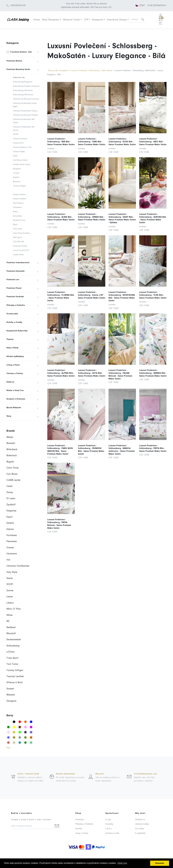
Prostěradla (12, 314)
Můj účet (100, 774)
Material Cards (71, 20)
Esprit (15, 156)
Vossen (10, 689)
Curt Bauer (12, 474)
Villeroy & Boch (15, 683)
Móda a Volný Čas (15, 391)
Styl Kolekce (18, 203)
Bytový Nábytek (14, 408)
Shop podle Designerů (58, 71)
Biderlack (12, 456)
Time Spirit (18, 229)
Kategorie (98, 20)
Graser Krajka (19, 152)
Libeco (10, 603)
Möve (10, 615)
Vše (8, 748)
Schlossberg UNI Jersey (23, 95)
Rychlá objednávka (66, 774)
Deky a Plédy (12, 348)
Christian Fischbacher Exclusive (26, 99)
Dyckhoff (11, 505)
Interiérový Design (117, 20)
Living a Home (13, 365)
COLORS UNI (18, 242)
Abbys (10, 437)
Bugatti (16, 177)
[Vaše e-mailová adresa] (32, 826)
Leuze (10, 597)
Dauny (10, 492)
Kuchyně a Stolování (16, 399)
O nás (108, 820)
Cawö (10, 486)
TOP (86, 20)
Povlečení (80, 820)
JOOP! (16, 134)
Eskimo (10, 529)
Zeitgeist (11, 701)
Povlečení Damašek (15, 271)
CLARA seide (13, 480)
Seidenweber (14, 640)
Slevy (9, 416)
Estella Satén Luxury (22, 165)
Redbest (11, 627)
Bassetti (17, 182)
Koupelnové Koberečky (17, 331)
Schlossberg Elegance (23, 82)
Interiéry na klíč (112, 833)
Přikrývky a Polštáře (16, 305)
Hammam (12, 554)
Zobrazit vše (19, 78)
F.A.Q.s (108, 829)
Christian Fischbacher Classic (25, 111)
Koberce (10, 382)
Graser (10, 548)
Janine (10, 591)
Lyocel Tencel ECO (21, 250)
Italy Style (12, 572)
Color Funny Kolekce (22, 233)
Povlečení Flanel (14, 288)
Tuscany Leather (15, 676)
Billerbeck (12, 450)
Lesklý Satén (18, 255)
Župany (10, 339)
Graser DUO (18, 143)
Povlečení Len (13, 280)
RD (8, 621)
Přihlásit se (140, 820)
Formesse (12, 535)
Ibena (10, 578)
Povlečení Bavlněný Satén (18, 69)
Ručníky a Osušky (14, 322)
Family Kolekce (19, 195)
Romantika (18, 216)
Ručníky (79, 829)
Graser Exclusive (20, 139)
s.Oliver (16, 173)
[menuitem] (23, 52)
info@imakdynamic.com (145, 774)
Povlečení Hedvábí (15, 297)
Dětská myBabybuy (15, 357)
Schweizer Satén (20, 246)
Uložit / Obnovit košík (28, 774)
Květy (15, 212)
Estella (10, 523)
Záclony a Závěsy (15, 374)
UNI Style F (18, 238)
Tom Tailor (12, 664)
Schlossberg (13, 646)
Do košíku (140, 829)
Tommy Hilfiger (19, 186)
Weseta (11, 695)
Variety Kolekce (20, 199)
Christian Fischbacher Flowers (25, 115)
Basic (15, 225)
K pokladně (140, 833)
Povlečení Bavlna (14, 61)
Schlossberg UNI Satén (23, 91)
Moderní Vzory (19, 220)
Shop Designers (51, 20)
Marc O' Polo (14, 609)
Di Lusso (11, 499)
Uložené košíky (142, 824)
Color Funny (13, 468)
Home (37, 20)
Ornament (17, 207)
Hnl (8, 560)
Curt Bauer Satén (20, 160)
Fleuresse (12, 541)
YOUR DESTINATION (156, 6)
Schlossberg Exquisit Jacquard (26, 86)
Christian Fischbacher (18, 566)
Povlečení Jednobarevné (18, 263)
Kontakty (109, 824)
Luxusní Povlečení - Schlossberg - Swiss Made (92, 71)
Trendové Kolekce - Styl (21, 52)
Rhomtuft (11, 634)
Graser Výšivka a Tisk (22, 147)
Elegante (17, 169)
